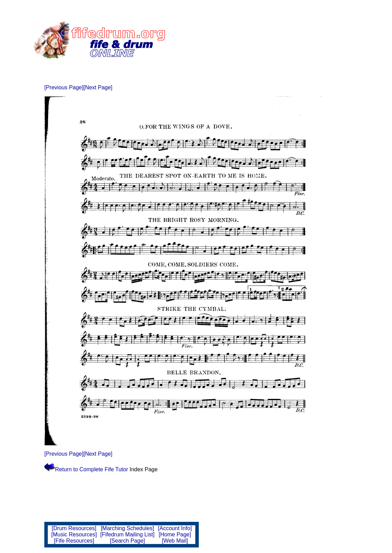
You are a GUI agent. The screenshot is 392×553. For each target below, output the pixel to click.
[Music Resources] (74, 534)
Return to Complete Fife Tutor (87, 469)
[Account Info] (175, 528)
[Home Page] (175, 534)
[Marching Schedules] (127, 528)
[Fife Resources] (74, 541)
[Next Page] (98, 87)
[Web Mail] (175, 541)
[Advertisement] (276, 40)
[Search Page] (127, 541)
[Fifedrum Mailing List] (128, 534)
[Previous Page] (64, 87)
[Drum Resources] (74, 528)
